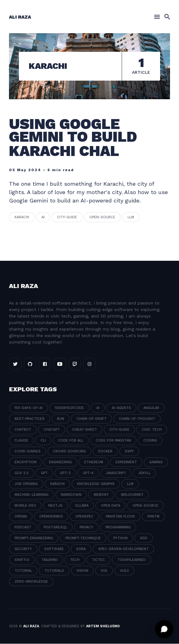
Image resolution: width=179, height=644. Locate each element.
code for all (71, 441)
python (120, 538)
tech (75, 560)
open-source (102, 218)
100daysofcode (69, 408)
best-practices (30, 419)
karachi (22, 218)
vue (104, 571)
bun (61, 419)
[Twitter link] (15, 364)
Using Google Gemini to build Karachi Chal (73, 138)
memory (101, 495)
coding (150, 441)
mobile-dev (25, 506)
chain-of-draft (92, 419)
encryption (26, 462)
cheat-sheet (85, 430)
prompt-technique (83, 538)
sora (81, 549)
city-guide (67, 218)
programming (118, 528)
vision (82, 571)
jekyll (144, 473)
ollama (82, 506)
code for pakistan (113, 441)
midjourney (132, 495)
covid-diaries (28, 452)
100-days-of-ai (28, 408)
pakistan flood (120, 517)
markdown (71, 495)
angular (151, 408)
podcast (23, 528)
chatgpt (52, 430)
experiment (126, 462)
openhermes (51, 517)
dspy (129, 452)
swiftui (22, 560)
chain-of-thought (137, 419)
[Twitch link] (75, 364)
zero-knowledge (31, 582)
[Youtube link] (60, 364)
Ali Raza (20, 17)
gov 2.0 (22, 473)
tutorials (54, 571)
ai (43, 218)
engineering (60, 462)
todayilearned (131, 560)
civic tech (152, 430)
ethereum (94, 462)
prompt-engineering (34, 538)
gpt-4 (88, 473)
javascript (116, 473)
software (54, 549)
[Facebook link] (45, 364)
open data (111, 506)
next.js (55, 506)
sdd (144, 538)
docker (105, 452)
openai (21, 517)
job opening (26, 484)
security (23, 549)
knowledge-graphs (96, 484)
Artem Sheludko (103, 626)
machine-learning (32, 495)
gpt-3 (65, 473)
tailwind (50, 560)
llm (131, 218)
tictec (98, 560)
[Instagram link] (90, 364)
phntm (153, 517)
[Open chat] (164, 629)
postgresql (55, 528)
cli (43, 441)
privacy (86, 528)
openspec (84, 517)
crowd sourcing (69, 452)
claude (21, 441)
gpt (44, 473)
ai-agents (121, 408)
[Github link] (30, 364)
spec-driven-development (123, 549)
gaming (156, 462)
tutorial (23, 571)
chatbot (23, 430)
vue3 (124, 571)
